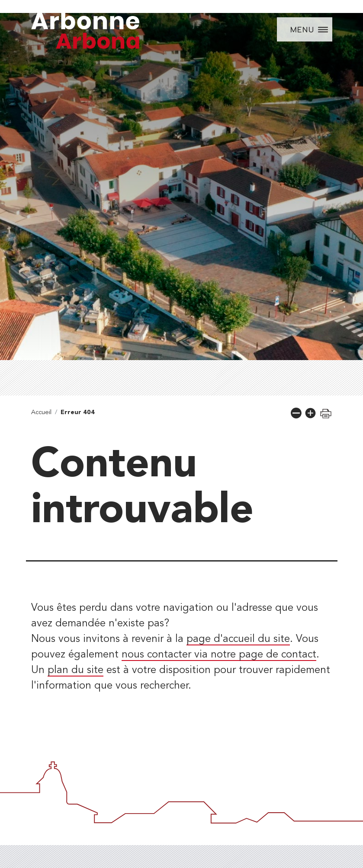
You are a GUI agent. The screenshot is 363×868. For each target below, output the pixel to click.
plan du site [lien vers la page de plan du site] (75, 670)
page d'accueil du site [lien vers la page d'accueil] (238, 639)
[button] (296, 413)
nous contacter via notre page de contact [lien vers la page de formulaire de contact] (219, 655)
